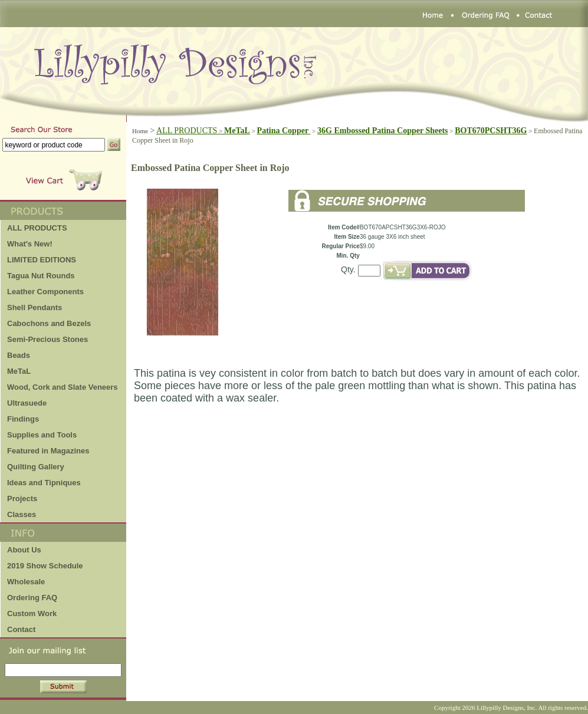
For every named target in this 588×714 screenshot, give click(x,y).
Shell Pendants (35, 307)
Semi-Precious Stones (47, 339)
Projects (22, 499)
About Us (24, 550)
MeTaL (19, 371)
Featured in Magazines (48, 451)
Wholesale (26, 582)
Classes (22, 514)
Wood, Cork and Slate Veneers (63, 387)
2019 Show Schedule (45, 566)
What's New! (30, 244)
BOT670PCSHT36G (491, 131)
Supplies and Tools (42, 435)
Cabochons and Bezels (49, 323)
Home (140, 131)
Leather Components (45, 292)
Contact (21, 629)
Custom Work (32, 613)
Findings (23, 419)
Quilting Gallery (36, 467)
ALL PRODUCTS (190, 131)
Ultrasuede (27, 403)
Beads (19, 355)
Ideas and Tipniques (44, 483)
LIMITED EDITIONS (42, 260)
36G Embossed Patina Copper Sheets (382, 131)
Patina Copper (284, 131)
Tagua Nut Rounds (41, 276)
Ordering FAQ (32, 598)
